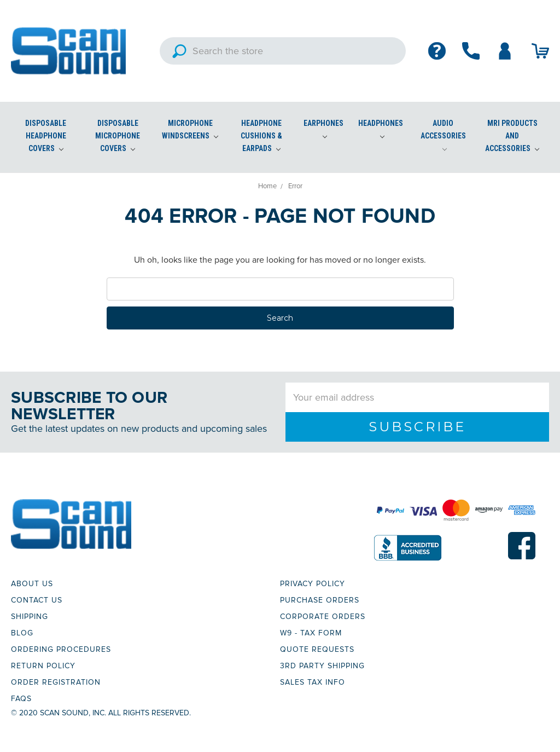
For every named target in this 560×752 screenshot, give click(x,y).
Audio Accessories (443, 135)
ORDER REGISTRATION (56, 682)
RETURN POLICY (43, 666)
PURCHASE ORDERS (320, 600)
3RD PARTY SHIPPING (322, 666)
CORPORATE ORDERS (323, 617)
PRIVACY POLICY (313, 584)
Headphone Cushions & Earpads (261, 136)
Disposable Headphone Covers (46, 136)
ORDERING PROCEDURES (61, 649)
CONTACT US (37, 600)
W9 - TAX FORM (311, 633)
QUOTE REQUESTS (317, 649)
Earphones (323, 129)
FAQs (21, 699)
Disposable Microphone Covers (118, 136)
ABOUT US (32, 584)
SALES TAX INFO (313, 682)
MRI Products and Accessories (512, 136)
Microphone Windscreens (190, 129)
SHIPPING (30, 617)
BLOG (22, 633)
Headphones (381, 129)
